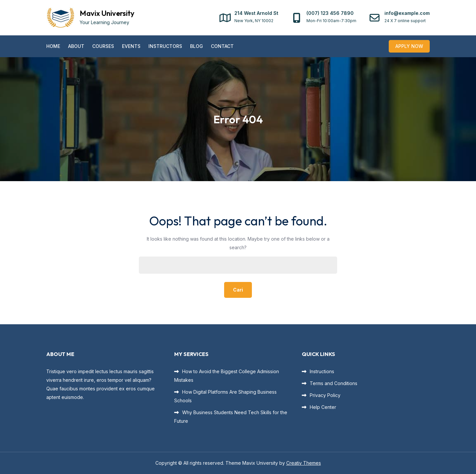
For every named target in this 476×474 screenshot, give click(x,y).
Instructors (165, 46)
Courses (103, 46)
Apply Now (409, 46)
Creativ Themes (304, 463)
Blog (197, 46)
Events (131, 46)
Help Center (323, 407)
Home (53, 46)
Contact (222, 46)
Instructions (322, 371)
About (76, 46)
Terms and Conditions (334, 383)
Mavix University (107, 13)
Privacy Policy (325, 395)
